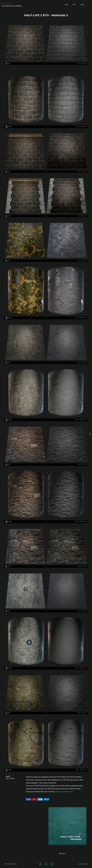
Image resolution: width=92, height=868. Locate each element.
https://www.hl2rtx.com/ (65, 792)
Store (82, 5)
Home (66, 5)
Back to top (83, 864)
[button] (62, 854)
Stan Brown (8, 4)
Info (74, 5)
